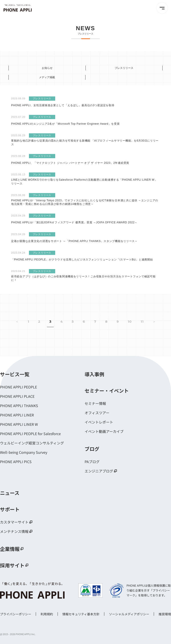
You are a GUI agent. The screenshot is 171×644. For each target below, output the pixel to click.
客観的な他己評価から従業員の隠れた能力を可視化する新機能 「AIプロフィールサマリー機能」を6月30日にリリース (85, 143)
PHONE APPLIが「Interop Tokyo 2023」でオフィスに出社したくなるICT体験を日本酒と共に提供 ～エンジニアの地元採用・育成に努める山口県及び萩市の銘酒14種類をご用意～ (85, 202)
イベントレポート (99, 422)
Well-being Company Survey (24, 452)
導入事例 (94, 374)
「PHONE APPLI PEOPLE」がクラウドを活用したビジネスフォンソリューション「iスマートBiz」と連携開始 (82, 260)
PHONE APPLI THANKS (19, 406)
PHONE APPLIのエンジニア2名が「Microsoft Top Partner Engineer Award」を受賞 (65, 124)
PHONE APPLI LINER (17, 415)
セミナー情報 (95, 403)
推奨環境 (165, 614)
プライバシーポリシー (16, 614)
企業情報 (10, 549)
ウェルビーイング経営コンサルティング (32, 443)
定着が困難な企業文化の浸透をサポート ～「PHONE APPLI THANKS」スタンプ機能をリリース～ (74, 241)
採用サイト (12, 565)
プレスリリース (124, 68)
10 (130, 321)
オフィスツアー (97, 413)
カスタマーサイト (14, 522)
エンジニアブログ (99, 471)
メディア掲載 (47, 77)
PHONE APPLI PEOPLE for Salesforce (30, 434)
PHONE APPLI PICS (16, 462)
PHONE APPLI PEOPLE (18, 387)
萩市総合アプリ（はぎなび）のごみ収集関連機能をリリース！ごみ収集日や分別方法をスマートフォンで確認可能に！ (83, 278)
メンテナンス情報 (14, 531)
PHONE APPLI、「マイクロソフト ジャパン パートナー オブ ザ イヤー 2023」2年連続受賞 (70, 163)
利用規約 (47, 614)
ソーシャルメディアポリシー (129, 614)
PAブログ (92, 462)
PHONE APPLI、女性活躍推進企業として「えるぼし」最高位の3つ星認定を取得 (63, 105)
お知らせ (47, 68)
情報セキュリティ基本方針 (81, 614)
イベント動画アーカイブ (104, 431)
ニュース (10, 493)
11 (142, 321)
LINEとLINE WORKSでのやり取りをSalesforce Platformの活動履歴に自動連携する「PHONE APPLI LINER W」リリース (84, 182)
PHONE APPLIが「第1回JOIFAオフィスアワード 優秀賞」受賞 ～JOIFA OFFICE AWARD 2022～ (74, 222)
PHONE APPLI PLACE (17, 396)
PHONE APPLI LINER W (19, 424)
